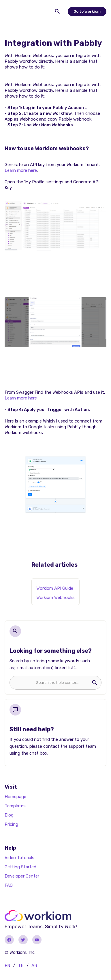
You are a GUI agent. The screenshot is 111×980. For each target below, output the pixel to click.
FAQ (9, 885)
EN (7, 966)
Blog (9, 815)
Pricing (11, 824)
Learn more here (21, 170)
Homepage (15, 797)
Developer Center (22, 876)
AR (34, 966)
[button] (10, 12)
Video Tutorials (19, 858)
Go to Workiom (87, 11)
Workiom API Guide (55, 588)
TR (21, 966)
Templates (15, 806)
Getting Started (20, 867)
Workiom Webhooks (55, 597)
